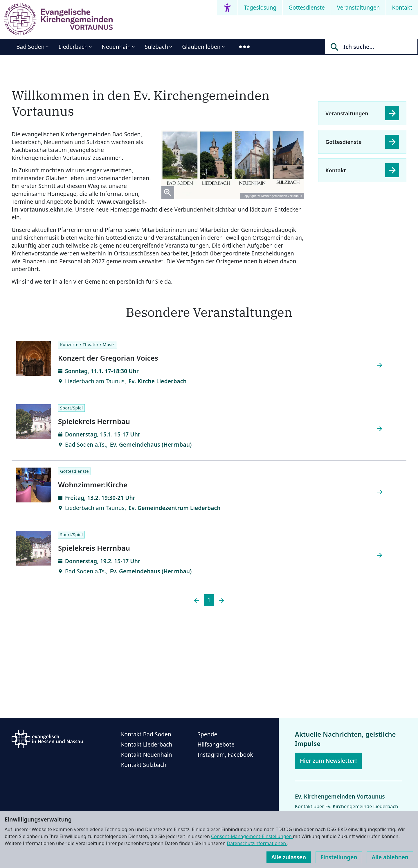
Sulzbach (156, 47)
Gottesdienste (307, 8)
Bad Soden (30, 47)
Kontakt (402, 8)
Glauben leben (201, 47)
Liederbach (73, 47)
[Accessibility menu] (227, 8)
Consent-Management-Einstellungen (252, 836)
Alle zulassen (289, 857)
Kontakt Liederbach (147, 744)
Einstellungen (339, 857)
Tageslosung (260, 8)
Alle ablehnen (390, 857)
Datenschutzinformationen (257, 843)
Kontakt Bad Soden (146, 734)
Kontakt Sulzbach (144, 765)
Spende (207, 734)
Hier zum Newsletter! (328, 761)
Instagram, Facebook (225, 755)
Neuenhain (116, 47)
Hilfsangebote (216, 744)
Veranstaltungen (358, 8)
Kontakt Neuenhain (147, 755)
